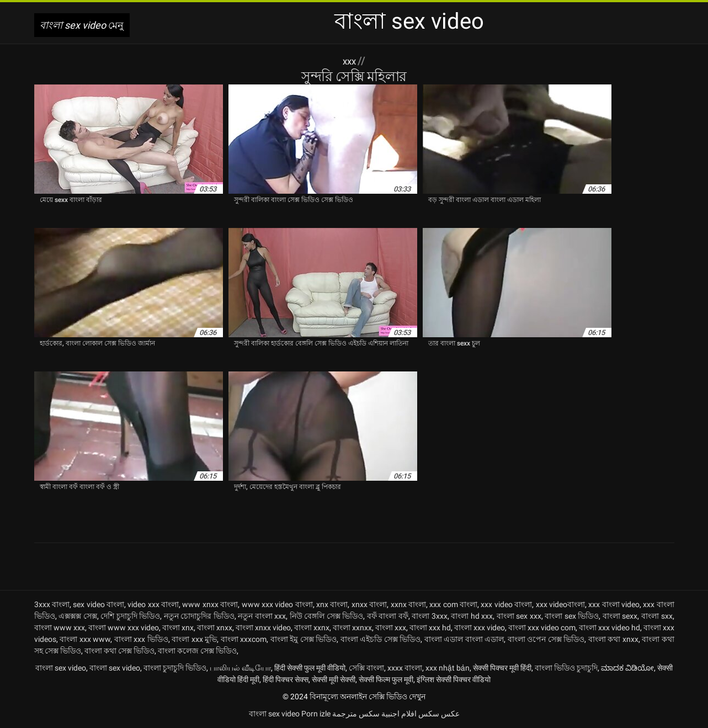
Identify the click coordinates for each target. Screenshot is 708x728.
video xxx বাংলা (153, 604)
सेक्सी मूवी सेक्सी (334, 679)
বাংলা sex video (61, 668)
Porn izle (316, 714)
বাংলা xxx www (85, 639)
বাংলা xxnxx (352, 628)
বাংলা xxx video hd (609, 628)
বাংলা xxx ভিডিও (141, 639)
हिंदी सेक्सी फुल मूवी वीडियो (310, 668)
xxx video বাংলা (506, 604)
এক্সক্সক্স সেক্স (78, 616)
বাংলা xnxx (215, 628)
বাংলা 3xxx (430, 616)
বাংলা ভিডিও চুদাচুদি (566, 668)
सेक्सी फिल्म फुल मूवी (386, 679)
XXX (350, 61)
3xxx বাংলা (52, 604)
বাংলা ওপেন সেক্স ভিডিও (546, 639)
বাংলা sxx (657, 616)
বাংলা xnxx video (263, 628)
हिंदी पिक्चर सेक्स (286, 679)
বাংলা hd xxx (472, 616)
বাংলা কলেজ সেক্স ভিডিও (197, 651)
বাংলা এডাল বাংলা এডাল (464, 639)
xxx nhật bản (448, 668)
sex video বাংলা (99, 604)
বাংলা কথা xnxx (613, 639)
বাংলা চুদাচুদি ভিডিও (175, 668)
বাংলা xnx (178, 628)
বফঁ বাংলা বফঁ (388, 616)
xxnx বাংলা (408, 604)
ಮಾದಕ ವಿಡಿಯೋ (627, 668)
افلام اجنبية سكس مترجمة (374, 714)
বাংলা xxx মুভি (194, 639)
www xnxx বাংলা (210, 604)
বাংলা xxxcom (244, 639)
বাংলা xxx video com (542, 628)
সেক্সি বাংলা (366, 668)
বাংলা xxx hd (430, 628)
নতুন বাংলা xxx (262, 616)
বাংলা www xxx (60, 628)
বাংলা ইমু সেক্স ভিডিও (304, 639)
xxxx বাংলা (405, 668)
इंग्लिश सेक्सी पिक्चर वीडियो (454, 679)
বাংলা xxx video (480, 628)
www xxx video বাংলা (277, 604)
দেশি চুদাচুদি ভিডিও (130, 616)
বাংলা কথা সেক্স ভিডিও (119, 651)
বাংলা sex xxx (519, 616)
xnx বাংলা (332, 604)
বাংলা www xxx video (124, 628)
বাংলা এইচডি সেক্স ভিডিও (381, 639)
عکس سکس (439, 714)
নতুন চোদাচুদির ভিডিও (199, 616)
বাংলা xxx (391, 628)
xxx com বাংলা (453, 604)
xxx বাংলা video (614, 604)
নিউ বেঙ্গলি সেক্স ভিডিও (327, 616)
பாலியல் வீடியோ (240, 668)
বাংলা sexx (620, 616)
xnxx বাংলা (369, 604)
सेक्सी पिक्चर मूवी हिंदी (502, 668)
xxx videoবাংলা (560, 604)
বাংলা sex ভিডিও (572, 616)
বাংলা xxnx (312, 628)
